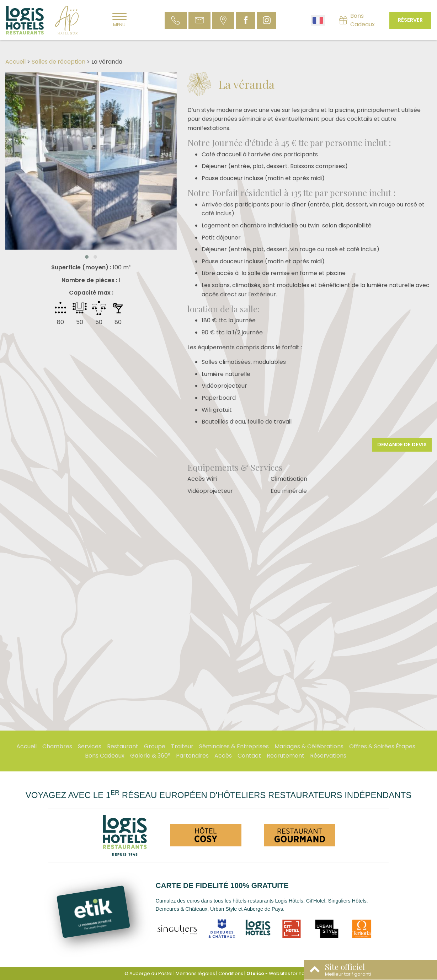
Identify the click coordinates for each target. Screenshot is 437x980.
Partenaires (192, 756)
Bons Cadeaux (105, 756)
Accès (223, 756)
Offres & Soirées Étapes (382, 746)
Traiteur (182, 746)
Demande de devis (402, 445)
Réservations (328, 756)
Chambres (57, 746)
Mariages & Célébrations (309, 746)
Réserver (410, 20)
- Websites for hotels (280, 973)
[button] (87, 257)
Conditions (231, 973)
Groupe (155, 746)
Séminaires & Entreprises (234, 746)
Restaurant (123, 746)
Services (90, 746)
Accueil (15, 62)
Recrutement (286, 756)
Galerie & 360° (150, 756)
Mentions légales (195, 973)
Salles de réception (58, 62)
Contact (249, 756)
